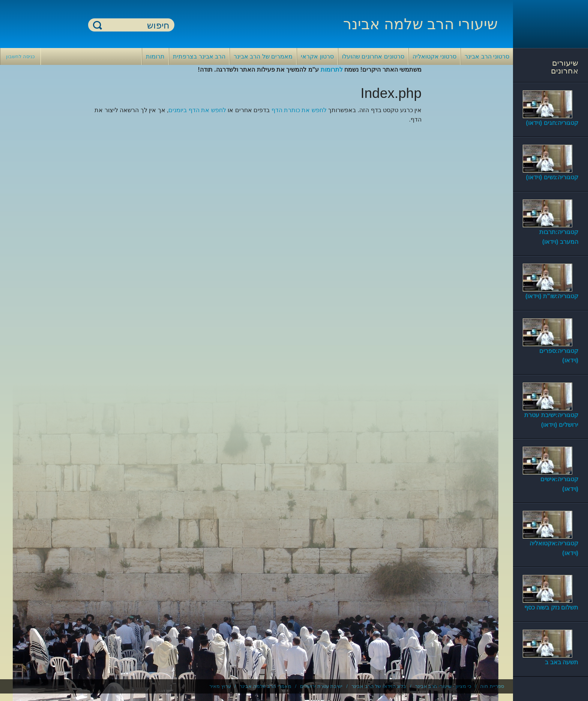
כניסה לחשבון (20, 56)
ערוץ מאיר (220, 686)
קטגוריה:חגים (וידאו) (552, 123)
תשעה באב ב (562, 662)
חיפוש (97, 25)
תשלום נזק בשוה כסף (551, 607)
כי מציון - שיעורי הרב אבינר (443, 686)
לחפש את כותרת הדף (299, 110)
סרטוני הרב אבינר (487, 56)
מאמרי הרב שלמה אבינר (265, 686)
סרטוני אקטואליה (434, 56)
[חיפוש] (136, 25)
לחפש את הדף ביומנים (197, 110)
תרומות (155, 56)
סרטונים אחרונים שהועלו (373, 56)
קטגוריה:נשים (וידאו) (552, 177)
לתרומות (332, 70)
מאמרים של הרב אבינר (263, 56)
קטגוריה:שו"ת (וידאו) (552, 296)
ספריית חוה (492, 686)
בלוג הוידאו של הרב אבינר (379, 686)
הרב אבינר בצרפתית (199, 56)
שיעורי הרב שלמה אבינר (420, 24)
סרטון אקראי (317, 56)
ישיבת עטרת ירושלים (321, 686)
